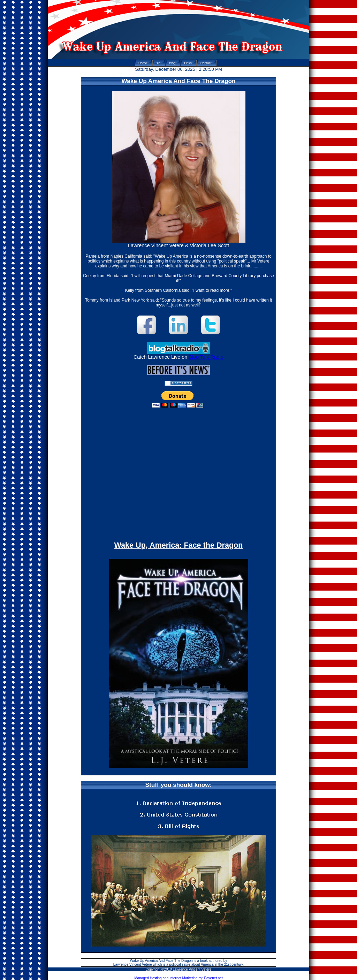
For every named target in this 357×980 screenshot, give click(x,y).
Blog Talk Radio (206, 357)
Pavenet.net (213, 978)
